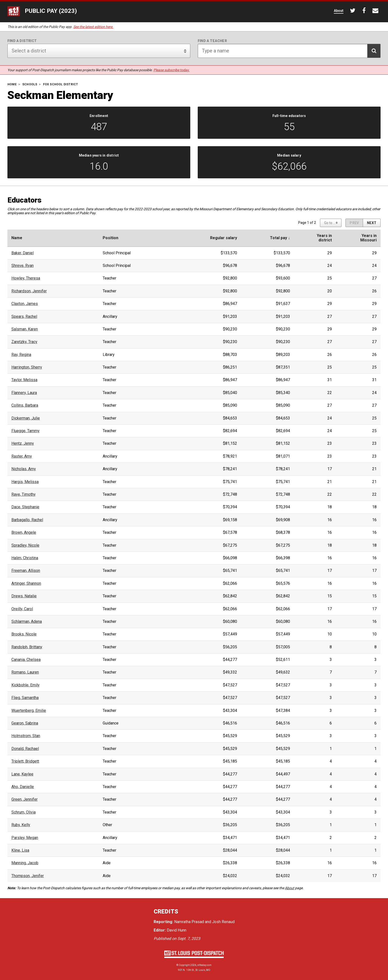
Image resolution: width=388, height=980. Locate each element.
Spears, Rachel (24, 317)
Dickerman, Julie (26, 418)
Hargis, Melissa (25, 482)
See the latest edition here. (93, 27)
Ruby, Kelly (21, 825)
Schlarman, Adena (27, 622)
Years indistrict (324, 238)
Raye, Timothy (24, 494)
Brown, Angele (24, 533)
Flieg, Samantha (25, 698)
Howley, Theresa (26, 278)
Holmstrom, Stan (26, 736)
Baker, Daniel (23, 253)
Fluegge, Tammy (25, 431)
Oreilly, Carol (22, 609)
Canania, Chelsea (26, 660)
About (290, 888)
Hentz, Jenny (23, 443)
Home (12, 84)
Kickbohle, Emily (25, 685)
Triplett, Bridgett (25, 761)
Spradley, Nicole (25, 545)
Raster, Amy (22, 456)
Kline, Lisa (20, 850)
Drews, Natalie (24, 596)
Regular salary (224, 238)
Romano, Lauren (25, 672)
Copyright (184, 965)
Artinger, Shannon (26, 583)
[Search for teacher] (289, 51)
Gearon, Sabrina (25, 723)
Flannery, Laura (24, 393)
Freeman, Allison (26, 571)
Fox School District (61, 84)
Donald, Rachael (25, 749)
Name (17, 238)
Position (110, 238)
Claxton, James (25, 304)
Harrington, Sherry (27, 367)
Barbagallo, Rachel (27, 520)
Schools (30, 84)
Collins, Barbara (25, 405)
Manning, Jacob (25, 863)
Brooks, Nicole (24, 634)
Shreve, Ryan (23, 266)
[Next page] (372, 223)
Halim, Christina (25, 558)
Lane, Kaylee (22, 774)
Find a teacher (212, 41)
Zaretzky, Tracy (24, 342)
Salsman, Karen (25, 329)
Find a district (22, 41)
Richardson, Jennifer (29, 291)
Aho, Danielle (23, 787)
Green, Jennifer (24, 799)
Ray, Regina (21, 355)
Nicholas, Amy (24, 469)
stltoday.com (204, 965)
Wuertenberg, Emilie (29, 711)
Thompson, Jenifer (28, 876)
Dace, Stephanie (25, 507)
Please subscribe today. (171, 70)
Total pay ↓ (280, 238)
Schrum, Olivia (24, 812)
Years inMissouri (368, 238)
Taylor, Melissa (24, 380)
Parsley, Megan (25, 838)
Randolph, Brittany (27, 647)
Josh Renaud (223, 922)
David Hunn (177, 930)
